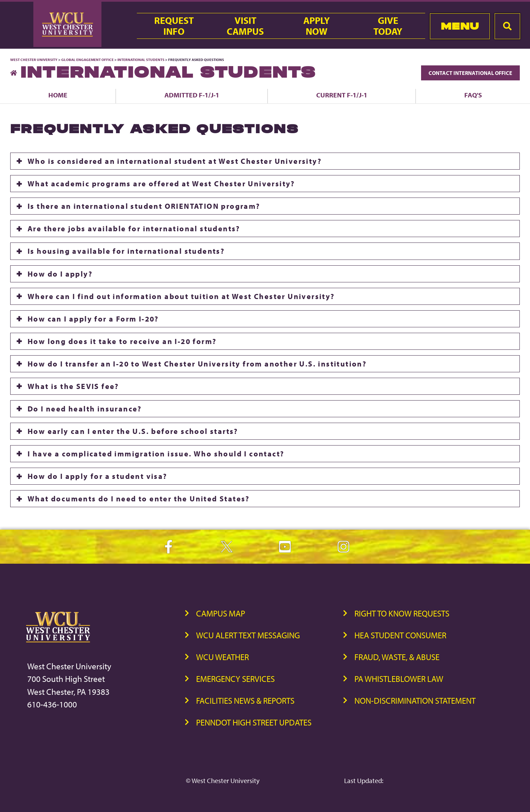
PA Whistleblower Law (399, 679)
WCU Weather (222, 657)
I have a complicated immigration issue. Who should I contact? (156, 454)
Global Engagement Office (87, 60)
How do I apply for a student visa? (98, 476)
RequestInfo (174, 26)
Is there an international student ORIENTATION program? (144, 206)
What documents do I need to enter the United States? (139, 499)
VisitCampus (245, 26)
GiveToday (388, 26)
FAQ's (473, 95)
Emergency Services (235, 679)
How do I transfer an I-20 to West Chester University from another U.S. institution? (197, 364)
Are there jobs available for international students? (134, 229)
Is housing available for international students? (126, 251)
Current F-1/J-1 (342, 95)
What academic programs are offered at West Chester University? (161, 184)
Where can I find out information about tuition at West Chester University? (181, 296)
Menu (460, 26)
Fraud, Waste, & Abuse (397, 657)
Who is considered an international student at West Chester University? (175, 161)
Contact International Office (470, 73)
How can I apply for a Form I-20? (93, 319)
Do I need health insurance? (85, 409)
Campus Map (221, 613)
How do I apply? (60, 274)
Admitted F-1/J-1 (192, 95)
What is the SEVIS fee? (73, 386)
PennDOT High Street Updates (254, 722)
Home (58, 95)
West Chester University (34, 60)
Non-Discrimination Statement (415, 700)
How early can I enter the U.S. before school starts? (133, 431)
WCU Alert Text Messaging (248, 635)
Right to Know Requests (402, 613)
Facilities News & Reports (245, 700)
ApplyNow (317, 26)
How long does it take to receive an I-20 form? (122, 341)
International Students (141, 60)
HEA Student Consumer (400, 635)
